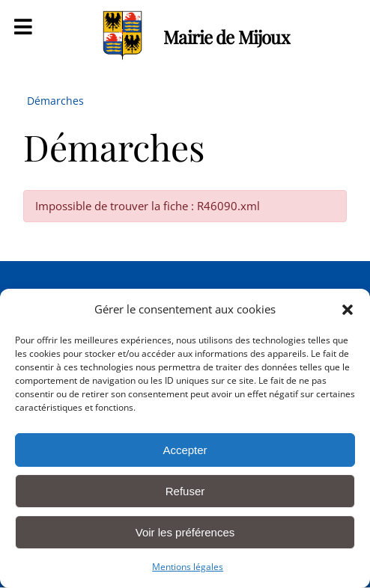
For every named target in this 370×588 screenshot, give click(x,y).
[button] (348, 310)
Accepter (185, 450)
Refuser (185, 491)
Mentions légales (188, 567)
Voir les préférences (185, 532)
